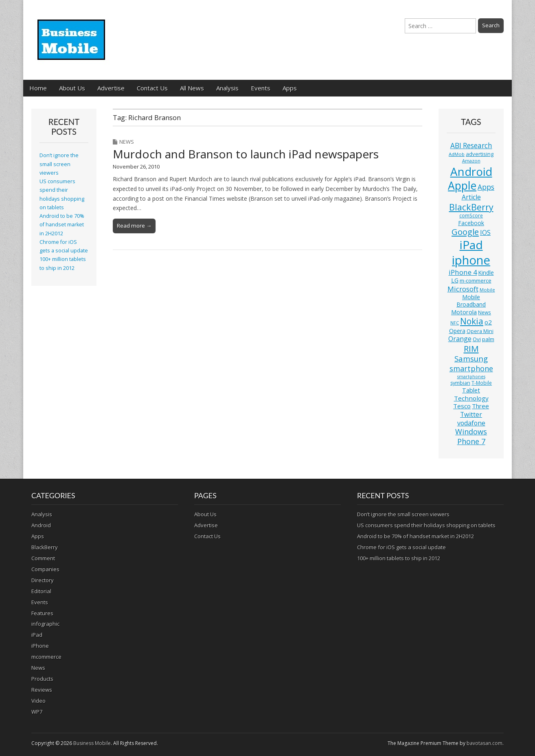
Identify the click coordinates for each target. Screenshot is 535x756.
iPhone (40, 646)
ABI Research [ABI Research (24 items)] (471, 146)
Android (41, 525)
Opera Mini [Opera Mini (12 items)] (480, 331)
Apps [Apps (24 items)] (486, 187)
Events (261, 88)
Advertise (111, 88)
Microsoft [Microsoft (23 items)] (463, 289)
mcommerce (46, 657)
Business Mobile (92, 743)
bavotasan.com (485, 743)
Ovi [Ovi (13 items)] (477, 339)
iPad (37, 635)
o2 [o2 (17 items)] (488, 322)
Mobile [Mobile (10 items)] (487, 290)
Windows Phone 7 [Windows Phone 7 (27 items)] (471, 436)
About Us (72, 88)
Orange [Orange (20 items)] (460, 339)
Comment (43, 558)
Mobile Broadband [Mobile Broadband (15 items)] (471, 301)
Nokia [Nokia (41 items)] (472, 321)
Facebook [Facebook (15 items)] (471, 223)
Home (38, 88)
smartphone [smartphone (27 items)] (471, 368)
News (127, 142)
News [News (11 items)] (485, 312)
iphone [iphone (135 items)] (471, 260)
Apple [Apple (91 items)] (462, 186)
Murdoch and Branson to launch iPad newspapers (246, 154)
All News (192, 88)
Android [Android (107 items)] (471, 171)
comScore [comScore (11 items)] (471, 216)
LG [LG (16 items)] (455, 280)
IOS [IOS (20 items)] (485, 232)
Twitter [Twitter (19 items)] (471, 414)
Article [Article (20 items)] (471, 197)
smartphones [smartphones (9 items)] (471, 377)
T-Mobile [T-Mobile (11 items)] (482, 383)
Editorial (41, 591)
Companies (45, 569)
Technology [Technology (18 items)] (471, 398)
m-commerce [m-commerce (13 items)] (476, 280)
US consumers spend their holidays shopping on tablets (426, 525)
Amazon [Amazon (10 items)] (471, 161)
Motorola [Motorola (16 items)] (464, 312)
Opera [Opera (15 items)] (457, 331)
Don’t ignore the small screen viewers (59, 164)
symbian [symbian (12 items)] (460, 383)
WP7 (37, 712)
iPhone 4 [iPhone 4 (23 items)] (463, 272)
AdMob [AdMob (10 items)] (457, 154)
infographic (45, 624)
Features (42, 613)
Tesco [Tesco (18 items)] (462, 406)
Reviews (42, 690)
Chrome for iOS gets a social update (401, 547)
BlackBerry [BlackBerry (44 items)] (471, 207)
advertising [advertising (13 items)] (480, 154)
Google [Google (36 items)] (465, 232)
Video (38, 701)
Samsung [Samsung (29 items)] (471, 358)
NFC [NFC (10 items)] (455, 323)
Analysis (227, 88)
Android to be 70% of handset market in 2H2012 (62, 225)
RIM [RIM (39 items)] (471, 348)
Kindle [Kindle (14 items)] (486, 273)
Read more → (134, 226)
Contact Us (152, 88)
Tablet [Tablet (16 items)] (471, 390)
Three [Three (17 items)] (480, 406)
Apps (290, 88)
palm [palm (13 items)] (488, 339)
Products (42, 679)
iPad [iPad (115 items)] (471, 245)
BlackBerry (45, 547)
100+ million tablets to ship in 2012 (399, 558)
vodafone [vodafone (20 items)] (471, 423)
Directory (43, 580)
